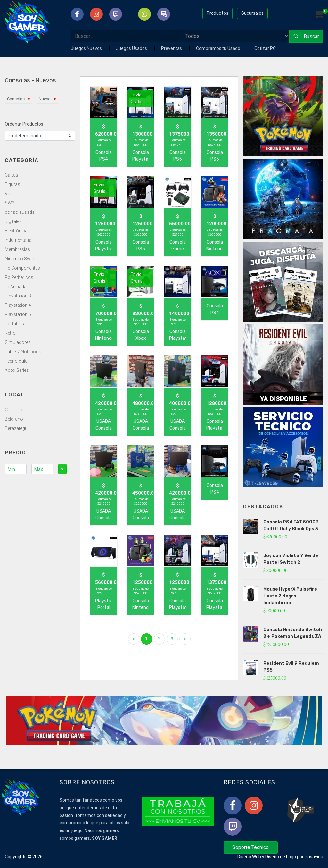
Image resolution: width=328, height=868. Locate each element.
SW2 (10, 203)
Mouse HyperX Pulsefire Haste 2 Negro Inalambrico (290, 596)
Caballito (14, 410)
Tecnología (16, 361)
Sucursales (252, 13)
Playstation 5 (18, 314)
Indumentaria (18, 240)
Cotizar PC (265, 48)
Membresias (17, 249)
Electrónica (16, 231)
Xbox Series (17, 370)
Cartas (12, 175)
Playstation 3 (18, 296)
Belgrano (14, 419)
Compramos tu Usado (219, 48)
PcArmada (16, 287)
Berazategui (17, 428)
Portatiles (14, 324)
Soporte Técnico (250, 847)
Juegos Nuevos (87, 48)
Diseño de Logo (281, 857)
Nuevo (45, 99)
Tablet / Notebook (23, 352)
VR (8, 194)
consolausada (20, 212)
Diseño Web (249, 857)
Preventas (172, 48)
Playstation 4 (18, 305)
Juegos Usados (132, 48)
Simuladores (18, 342)
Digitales (13, 221)
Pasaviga (314, 857)
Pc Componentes (22, 268)
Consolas (16, 99)
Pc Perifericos (19, 277)
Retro (10, 333)
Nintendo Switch (21, 259)
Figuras (12, 184)
